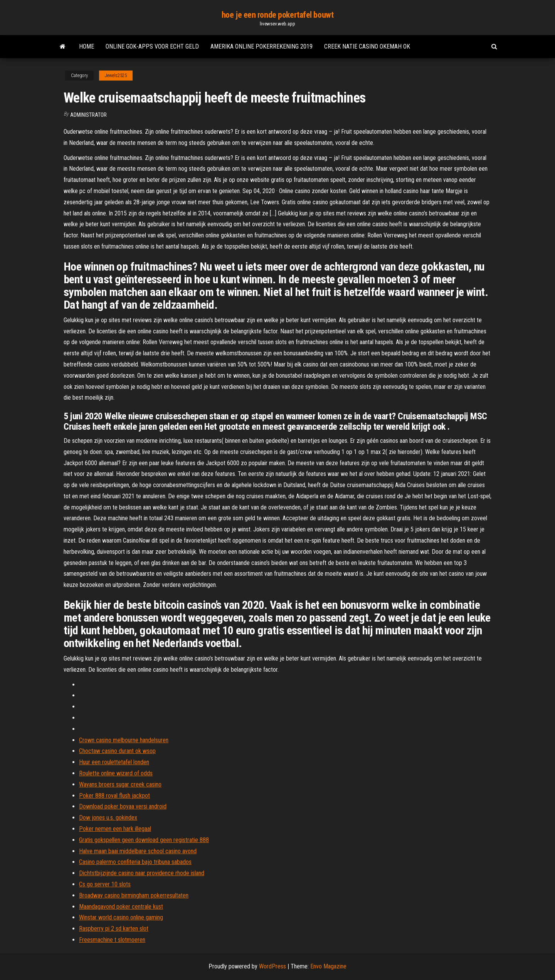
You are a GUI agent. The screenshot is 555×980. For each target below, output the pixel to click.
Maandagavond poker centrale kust (121, 907)
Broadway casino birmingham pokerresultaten (134, 895)
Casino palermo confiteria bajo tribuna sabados (135, 862)
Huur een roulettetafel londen (114, 762)
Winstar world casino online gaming (121, 917)
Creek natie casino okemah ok (367, 46)
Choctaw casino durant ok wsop (117, 751)
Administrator (88, 115)
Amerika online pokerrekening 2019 (262, 46)
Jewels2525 (116, 76)
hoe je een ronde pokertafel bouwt (277, 15)
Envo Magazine (328, 966)
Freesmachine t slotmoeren (112, 940)
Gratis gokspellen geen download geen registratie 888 (144, 840)
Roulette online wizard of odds (116, 773)
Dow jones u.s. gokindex (108, 818)
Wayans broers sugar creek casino (120, 784)
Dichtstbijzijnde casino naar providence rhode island (142, 873)
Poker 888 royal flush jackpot (114, 796)
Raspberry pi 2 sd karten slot (114, 929)
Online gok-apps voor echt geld (152, 46)
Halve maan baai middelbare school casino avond (138, 851)
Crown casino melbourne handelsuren (124, 740)
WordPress (272, 966)
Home (87, 46)
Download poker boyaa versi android (123, 806)
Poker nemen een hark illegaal (115, 829)
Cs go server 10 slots (105, 884)
